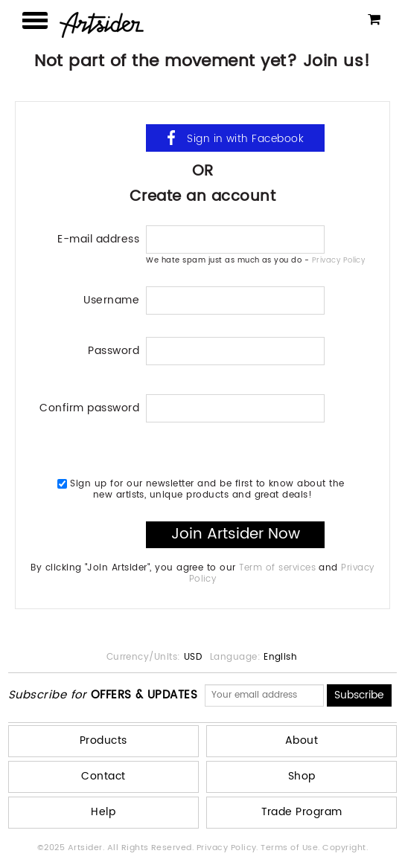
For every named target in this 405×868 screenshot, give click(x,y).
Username (111, 299)
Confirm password (89, 406)
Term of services (277, 568)
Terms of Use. (291, 848)
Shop (302, 776)
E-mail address (98, 238)
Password (114, 349)
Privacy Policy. (229, 848)
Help (103, 812)
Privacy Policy (339, 260)
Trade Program (302, 812)
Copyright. (345, 848)
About (302, 740)
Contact (103, 776)
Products (103, 740)
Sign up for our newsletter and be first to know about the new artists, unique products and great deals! (201, 489)
